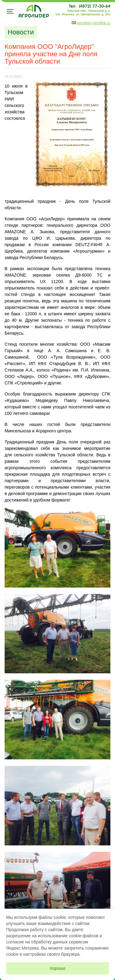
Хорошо (58, 968)
